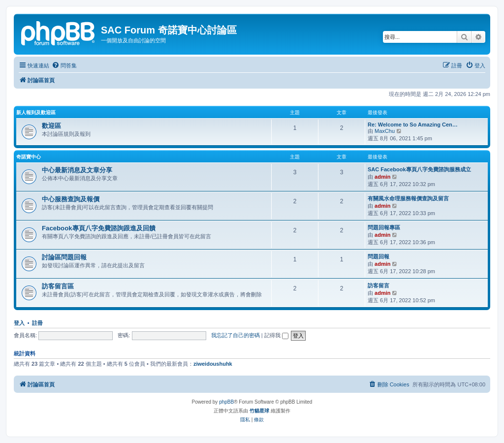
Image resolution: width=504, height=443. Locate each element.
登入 (19, 323)
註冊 (37, 323)
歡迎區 (51, 126)
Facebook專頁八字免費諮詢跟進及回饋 (99, 228)
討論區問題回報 (64, 257)
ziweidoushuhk (213, 364)
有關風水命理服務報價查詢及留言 (408, 198)
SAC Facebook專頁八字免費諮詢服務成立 (419, 169)
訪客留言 (378, 285)
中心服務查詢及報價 (71, 199)
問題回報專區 (384, 227)
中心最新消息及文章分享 (77, 170)
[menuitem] (64, 65)
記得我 (276, 335)
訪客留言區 (58, 286)
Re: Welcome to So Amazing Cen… (413, 125)
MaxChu (385, 131)
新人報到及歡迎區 (36, 112)
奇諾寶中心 (29, 157)
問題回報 (378, 256)
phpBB (226, 402)
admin (382, 177)
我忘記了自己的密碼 (236, 335)
